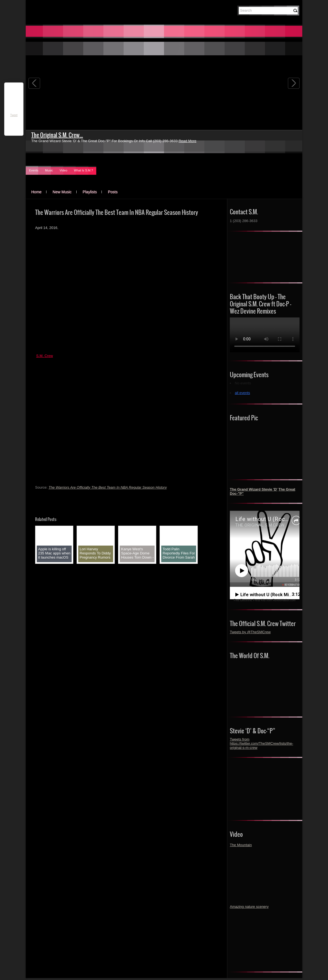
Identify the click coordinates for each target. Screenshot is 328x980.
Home (36, 192)
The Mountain (241, 845)
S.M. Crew (45, 356)
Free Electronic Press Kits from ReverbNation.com (265, 600)
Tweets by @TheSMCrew (250, 632)
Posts (113, 192)
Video (63, 170)
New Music (62, 192)
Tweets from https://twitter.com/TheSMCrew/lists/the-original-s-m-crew (261, 743)
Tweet (14, 115)
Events (34, 170)
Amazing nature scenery (249, 907)
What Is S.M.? (83, 170)
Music (49, 170)
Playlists (90, 192)
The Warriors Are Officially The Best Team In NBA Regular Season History (107, 487)
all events (242, 393)
